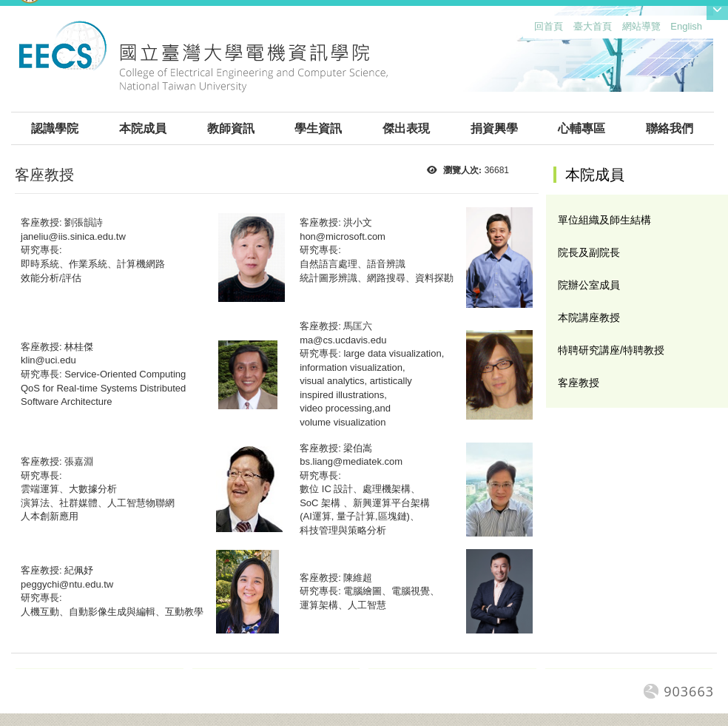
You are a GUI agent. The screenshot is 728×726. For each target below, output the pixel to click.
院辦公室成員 (589, 285)
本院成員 (143, 128)
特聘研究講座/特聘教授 (611, 350)
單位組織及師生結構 (604, 220)
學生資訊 (318, 128)
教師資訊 (231, 128)
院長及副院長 (589, 252)
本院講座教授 (589, 317)
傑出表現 (406, 128)
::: (531, 30)
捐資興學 (494, 128)
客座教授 (579, 383)
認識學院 (55, 128)
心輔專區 (582, 128)
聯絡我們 (670, 128)
